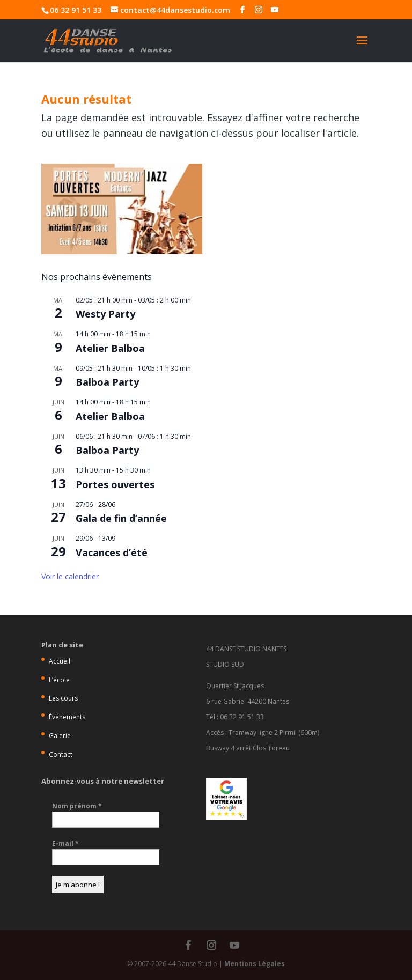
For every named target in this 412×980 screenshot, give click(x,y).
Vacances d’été (112, 552)
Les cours (63, 698)
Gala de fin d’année (121, 518)
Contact (61, 754)
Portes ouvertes (115, 484)
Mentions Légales (255, 964)
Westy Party (105, 314)
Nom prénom (77, 806)
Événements (67, 717)
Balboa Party (107, 382)
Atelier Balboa (110, 348)
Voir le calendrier (70, 576)
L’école (59, 680)
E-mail (65, 843)
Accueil (60, 661)
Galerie (60, 736)
